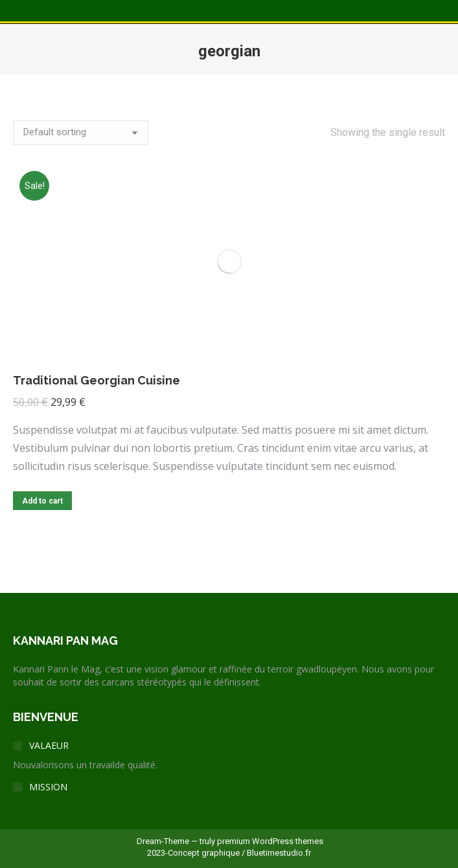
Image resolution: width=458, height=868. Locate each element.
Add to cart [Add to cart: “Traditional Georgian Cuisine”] (42, 501)
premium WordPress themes (270, 841)
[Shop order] (81, 133)
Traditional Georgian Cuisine (97, 380)
